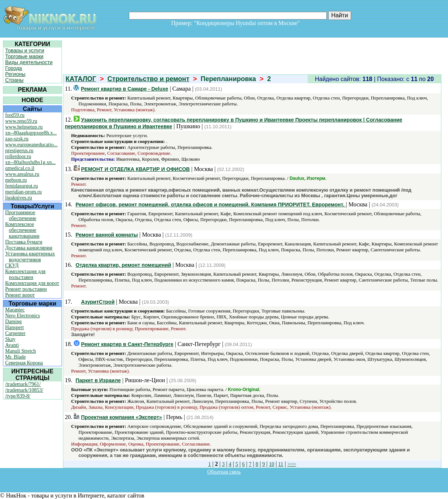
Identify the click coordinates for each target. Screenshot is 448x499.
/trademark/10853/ (24, 390)
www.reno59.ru (21, 121)
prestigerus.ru (19, 151)
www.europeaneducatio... (31, 145)
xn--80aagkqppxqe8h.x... (31, 133)
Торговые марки (24, 56)
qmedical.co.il (20, 168)
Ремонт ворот (20, 295)
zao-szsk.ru (17, 139)
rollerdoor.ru (18, 156)
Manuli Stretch (21, 351)
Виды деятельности (29, 62)
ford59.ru (15, 115)
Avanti (12, 345)
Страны (14, 80)
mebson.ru (16, 180)
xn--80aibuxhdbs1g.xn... (30, 162)
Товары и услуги (25, 50)
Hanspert (15, 327)
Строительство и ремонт (148, 79)
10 (272, 464)
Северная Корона (24, 363)
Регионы (15, 74)
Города (14, 68)
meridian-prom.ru (23, 192)
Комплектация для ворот (32, 283)
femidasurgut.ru (22, 186)
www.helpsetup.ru (24, 127)
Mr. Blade (15, 357)
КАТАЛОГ (81, 79)
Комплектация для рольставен (25, 274)
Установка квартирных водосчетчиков (30, 257)
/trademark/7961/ (23, 384)
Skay (10, 339)
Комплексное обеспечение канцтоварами (22, 230)
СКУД (12, 266)
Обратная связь (224, 472)
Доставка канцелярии (29, 248)
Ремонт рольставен (26, 289)
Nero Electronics (22, 316)
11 (281, 464)
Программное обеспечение (21, 215)
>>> (292, 464)
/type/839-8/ (18, 396)
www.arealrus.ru (22, 174)
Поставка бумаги (24, 242)
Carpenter (15, 333)
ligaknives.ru (19, 198)
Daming (13, 322)
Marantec (15, 310)
